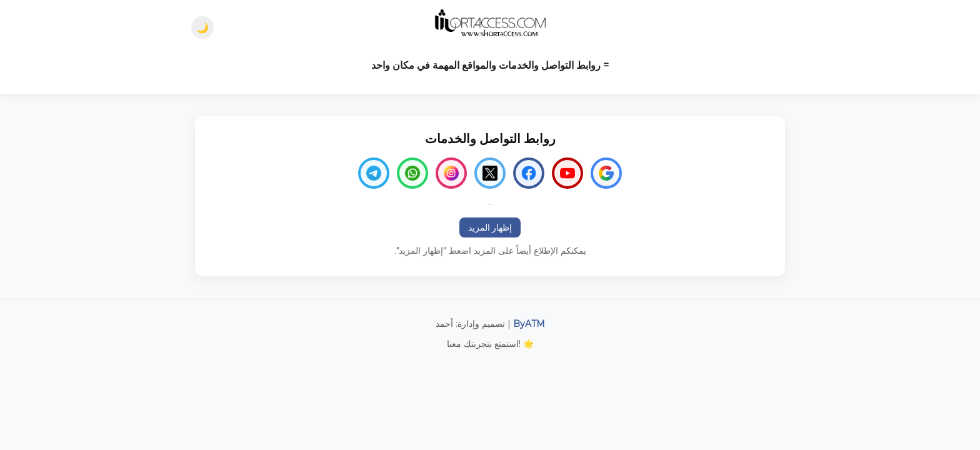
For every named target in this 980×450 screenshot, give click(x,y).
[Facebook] (529, 173)
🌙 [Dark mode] (202, 28)
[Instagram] (451, 173)
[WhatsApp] (412, 173)
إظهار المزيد (490, 227)
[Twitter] (490, 173)
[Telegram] (374, 173)
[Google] (606, 173)
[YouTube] (567, 173)
